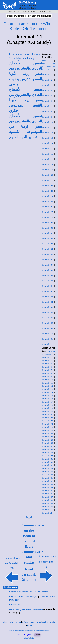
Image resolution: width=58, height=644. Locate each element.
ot (43, 11)
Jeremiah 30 (47, 228)
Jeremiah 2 (47, 80)
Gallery (45, 622)
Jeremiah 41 (47, 286)
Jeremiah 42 (47, 291)
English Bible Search (19, 592)
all (39, 11)
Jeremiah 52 (47, 344)
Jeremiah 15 (47, 149)
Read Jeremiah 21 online (29, 574)
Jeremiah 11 (47, 127)
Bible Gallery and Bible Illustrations (26, 609)
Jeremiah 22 (47, 186)
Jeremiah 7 (47, 106)
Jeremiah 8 (47, 112)
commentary (27, 11)
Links (30, 625)
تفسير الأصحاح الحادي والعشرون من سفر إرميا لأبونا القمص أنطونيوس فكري (26, 100)
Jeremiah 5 (47, 96)
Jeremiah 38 (47, 270)
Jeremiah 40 (47, 281)
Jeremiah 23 (47, 191)
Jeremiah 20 (47, 175)
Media (52, 622)
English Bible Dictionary (22, 597)
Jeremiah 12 (47, 133)
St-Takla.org (10, 11)
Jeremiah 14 (47, 143)
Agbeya (25, 622)
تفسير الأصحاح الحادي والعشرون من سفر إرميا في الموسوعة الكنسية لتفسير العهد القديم (26, 127)
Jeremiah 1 (47, 75)
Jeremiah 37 (47, 265)
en (34, 11)
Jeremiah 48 (47, 323)
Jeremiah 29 (47, 223)
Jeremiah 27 (47, 212)
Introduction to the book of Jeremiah (48, 67)
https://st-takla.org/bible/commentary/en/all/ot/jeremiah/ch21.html (29, 630)
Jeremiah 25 (47, 201)
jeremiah (49, 11)
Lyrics (38, 622)
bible (18, 11)
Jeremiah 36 (47, 260)
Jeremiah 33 (47, 244)
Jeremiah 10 (47, 122)
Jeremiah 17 (47, 159)
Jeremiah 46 (47, 312)
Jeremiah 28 (47, 217)
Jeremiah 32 (47, 238)
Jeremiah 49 (47, 328)
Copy (37, 635)
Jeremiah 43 (47, 297)
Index (44, 60)
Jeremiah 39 (47, 275)
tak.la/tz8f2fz (29, 638)
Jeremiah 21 (47, 180)
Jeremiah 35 (47, 254)
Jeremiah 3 (47, 85)
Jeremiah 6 (47, 101)
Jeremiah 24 (47, 196)
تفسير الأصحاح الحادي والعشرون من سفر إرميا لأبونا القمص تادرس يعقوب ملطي (26, 74)
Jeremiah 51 (47, 339)
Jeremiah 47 (47, 318)
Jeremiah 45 (47, 307)
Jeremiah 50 (47, 334)
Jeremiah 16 (47, 154)
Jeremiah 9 (47, 117)
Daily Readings (15, 622)
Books (32, 622)
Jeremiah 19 (47, 170)
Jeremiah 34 (47, 249)
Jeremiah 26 (47, 207)
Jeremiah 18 (47, 164)
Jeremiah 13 (47, 138)
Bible (5, 622)
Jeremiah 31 (47, 233)
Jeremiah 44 (47, 302)
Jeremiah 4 (47, 90)
